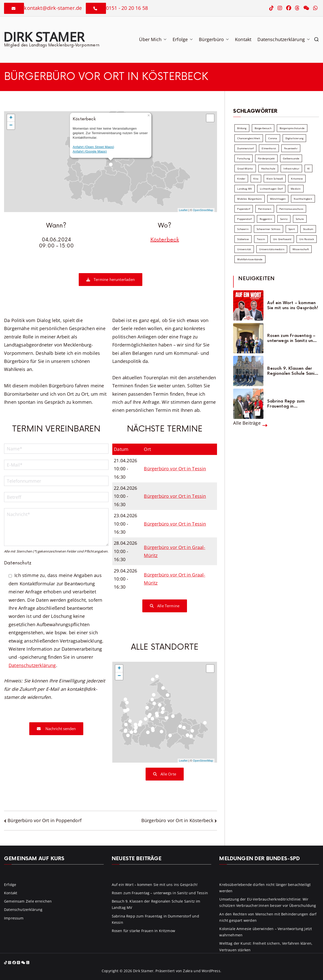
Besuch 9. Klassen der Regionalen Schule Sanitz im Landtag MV (293, 371)
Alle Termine (165, 606)
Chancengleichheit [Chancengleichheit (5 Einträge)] (249, 138)
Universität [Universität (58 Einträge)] (244, 249)
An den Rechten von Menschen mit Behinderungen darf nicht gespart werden (268, 917)
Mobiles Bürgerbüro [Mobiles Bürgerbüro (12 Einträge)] (249, 199)
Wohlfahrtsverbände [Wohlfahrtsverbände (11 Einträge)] (250, 259)
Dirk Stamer (44, 37)
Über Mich (153, 39)
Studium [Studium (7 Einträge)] (308, 229)
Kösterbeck (165, 240)
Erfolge (183, 39)
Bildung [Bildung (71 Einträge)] (242, 128)
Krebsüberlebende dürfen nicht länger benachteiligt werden (265, 888)
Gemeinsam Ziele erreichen (28, 901)
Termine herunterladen (111, 279)
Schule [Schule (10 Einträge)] (300, 219)
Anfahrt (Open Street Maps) (93, 147)
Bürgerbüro (214, 39)
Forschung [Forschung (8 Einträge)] (244, 158)
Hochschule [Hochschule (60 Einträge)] (268, 168)
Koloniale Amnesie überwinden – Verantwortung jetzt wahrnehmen (266, 932)
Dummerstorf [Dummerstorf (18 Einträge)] (245, 148)
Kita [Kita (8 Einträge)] (256, 179)
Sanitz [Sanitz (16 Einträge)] (284, 219)
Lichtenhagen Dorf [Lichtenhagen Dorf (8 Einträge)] (271, 189)
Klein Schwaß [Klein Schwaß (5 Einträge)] (275, 179)
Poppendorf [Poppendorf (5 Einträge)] (244, 219)
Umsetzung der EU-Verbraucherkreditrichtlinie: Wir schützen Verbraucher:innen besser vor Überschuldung (268, 902)
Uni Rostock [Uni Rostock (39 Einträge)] (307, 239)
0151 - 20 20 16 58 (127, 8)
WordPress (211, 971)
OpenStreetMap (203, 210)
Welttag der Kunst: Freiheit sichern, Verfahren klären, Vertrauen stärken (266, 946)
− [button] (11, 126)
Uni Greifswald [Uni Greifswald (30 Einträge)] (282, 239)
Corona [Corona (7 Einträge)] (273, 138)
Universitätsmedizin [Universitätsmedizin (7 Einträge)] (272, 249)
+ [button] (11, 118)
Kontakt (243, 39)
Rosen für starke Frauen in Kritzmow (143, 931)
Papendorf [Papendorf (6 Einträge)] (244, 209)
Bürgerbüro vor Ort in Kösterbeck (177, 820)
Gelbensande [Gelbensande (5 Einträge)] (291, 158)
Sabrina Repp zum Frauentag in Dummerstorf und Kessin (292, 404)
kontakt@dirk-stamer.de (53, 8)
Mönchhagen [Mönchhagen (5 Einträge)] (278, 199)
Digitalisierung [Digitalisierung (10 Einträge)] (294, 138)
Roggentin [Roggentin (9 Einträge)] (266, 219)
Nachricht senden (56, 729)
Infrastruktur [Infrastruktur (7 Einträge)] (291, 168)
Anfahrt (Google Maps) (90, 151)
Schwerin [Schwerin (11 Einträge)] (243, 229)
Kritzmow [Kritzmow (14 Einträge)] (297, 179)
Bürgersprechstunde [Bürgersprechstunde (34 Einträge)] (292, 128)
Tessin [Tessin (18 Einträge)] (261, 239)
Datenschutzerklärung (284, 39)
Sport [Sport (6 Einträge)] (292, 229)
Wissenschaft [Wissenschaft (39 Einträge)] (301, 249)
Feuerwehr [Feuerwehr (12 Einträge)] (291, 148)
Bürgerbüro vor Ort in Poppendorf (45, 820)
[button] (164, 39)
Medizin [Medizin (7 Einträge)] (296, 189)
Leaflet (183, 210)
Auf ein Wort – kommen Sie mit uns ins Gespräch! (293, 305)
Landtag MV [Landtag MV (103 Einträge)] (245, 189)
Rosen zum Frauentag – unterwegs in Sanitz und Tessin (291, 338)
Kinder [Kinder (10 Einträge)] (241, 179)
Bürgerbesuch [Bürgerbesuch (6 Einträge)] (263, 128)
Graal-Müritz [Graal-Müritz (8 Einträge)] (245, 168)
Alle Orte (165, 774)
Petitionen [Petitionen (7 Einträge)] (265, 209)
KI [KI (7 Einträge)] (308, 168)
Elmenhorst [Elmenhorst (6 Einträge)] (269, 148)
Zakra (188, 971)
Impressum (14, 918)
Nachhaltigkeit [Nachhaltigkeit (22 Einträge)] (303, 199)
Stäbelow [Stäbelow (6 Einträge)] (243, 239)
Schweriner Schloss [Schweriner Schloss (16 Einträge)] (268, 229)
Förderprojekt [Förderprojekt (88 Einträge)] (266, 158)
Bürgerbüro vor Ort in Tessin (175, 469)
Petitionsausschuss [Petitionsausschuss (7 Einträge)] (291, 209)
